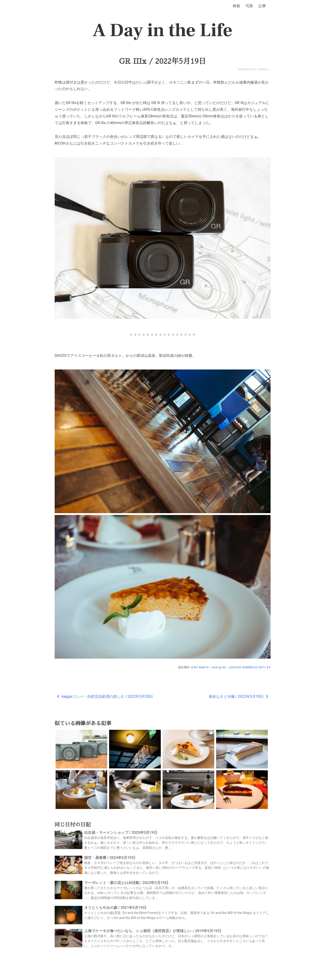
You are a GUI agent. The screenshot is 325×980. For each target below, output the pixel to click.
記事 (262, 6)
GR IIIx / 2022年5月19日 (162, 61)
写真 (249, 6)
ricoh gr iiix (219, 667)
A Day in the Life (162, 30)
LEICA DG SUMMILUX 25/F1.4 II (250, 667)
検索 (236, 6)
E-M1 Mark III (200, 667)
